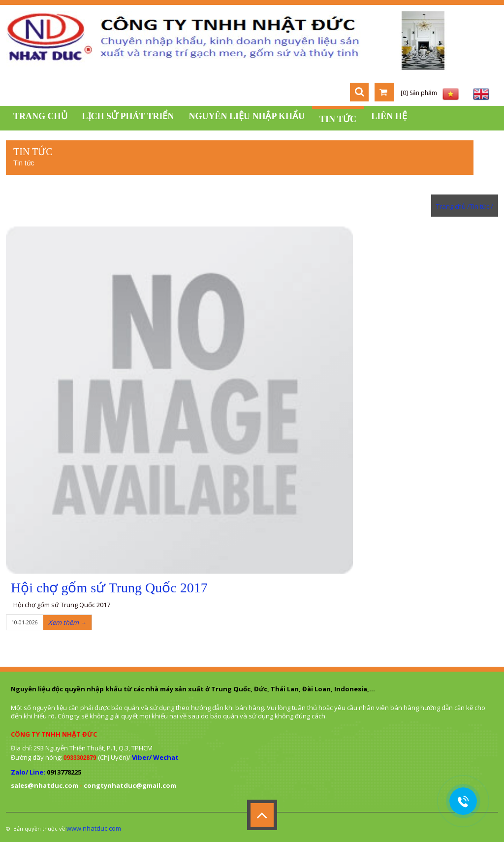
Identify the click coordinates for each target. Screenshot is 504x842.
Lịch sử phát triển (128, 116)
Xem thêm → (67, 622)
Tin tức (338, 119)
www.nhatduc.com (94, 828)
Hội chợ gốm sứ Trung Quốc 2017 (109, 588)
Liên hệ (389, 116)
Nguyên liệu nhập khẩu (247, 116)
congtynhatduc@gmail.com (130, 785)
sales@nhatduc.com (45, 785)
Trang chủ (40, 116)
